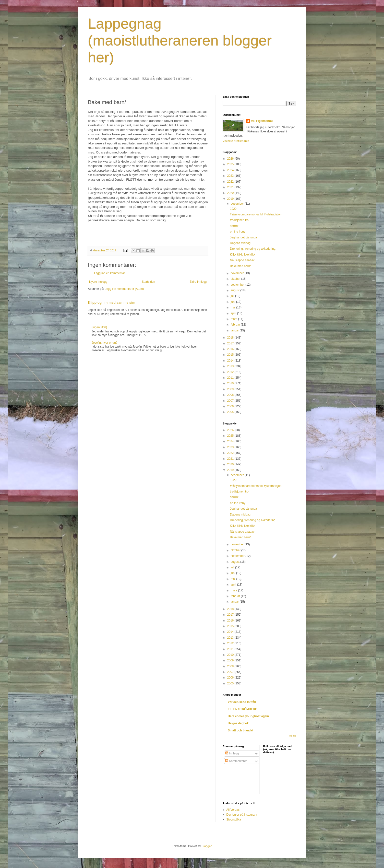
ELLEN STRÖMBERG (243, 709)
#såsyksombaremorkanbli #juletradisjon (256, 214)
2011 (231, 378)
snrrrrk (234, 226)
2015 (231, 355)
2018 (231, 338)
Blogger (207, 846)
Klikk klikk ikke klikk (243, 255)
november (238, 273)
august (235, 290)
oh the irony (238, 232)
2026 (231, 159)
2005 (231, 412)
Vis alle (293, 736)
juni (233, 302)
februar (236, 325)
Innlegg (232, 753)
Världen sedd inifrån (242, 702)
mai (234, 307)
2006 (231, 406)
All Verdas (233, 810)
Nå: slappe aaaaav (242, 260)
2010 (231, 383)
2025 (231, 164)
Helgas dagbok (238, 723)
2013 (231, 366)
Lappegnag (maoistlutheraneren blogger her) (180, 41)
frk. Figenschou (262, 121)
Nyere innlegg (98, 282)
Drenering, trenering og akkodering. (253, 249)
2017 (231, 343)
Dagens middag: (241, 243)
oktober (236, 279)
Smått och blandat (240, 730)
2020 (231, 193)
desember (238, 204)
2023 (231, 176)
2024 (231, 170)
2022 (231, 182)
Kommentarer (236, 761)
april (234, 313)
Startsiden (148, 282)
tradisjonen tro (239, 220)
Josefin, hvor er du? (104, 343)
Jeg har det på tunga (243, 237)
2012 (231, 372)
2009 (231, 389)
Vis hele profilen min (236, 141)
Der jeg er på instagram (242, 815)
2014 (231, 361)
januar (235, 330)
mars (234, 319)
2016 (231, 349)
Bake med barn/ (240, 266)
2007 (231, 401)
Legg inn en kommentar (109, 273)
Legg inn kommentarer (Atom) (124, 289)
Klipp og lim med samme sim (112, 303)
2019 (231, 199)
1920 (233, 209)
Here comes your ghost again (248, 716)
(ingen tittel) (99, 327)
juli (233, 296)
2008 (231, 395)
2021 (231, 187)
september (238, 285)
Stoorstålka (234, 820)
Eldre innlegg (198, 282)
